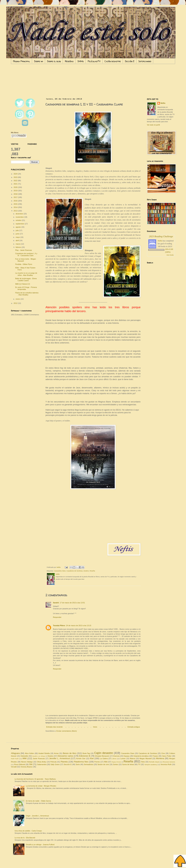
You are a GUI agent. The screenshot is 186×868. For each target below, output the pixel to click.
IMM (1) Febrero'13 (23, 284)
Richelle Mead (154, 762)
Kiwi (92, 758)
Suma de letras (128, 764)
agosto (18, 227)
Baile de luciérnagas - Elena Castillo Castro (26, 280)
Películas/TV (94, 61)
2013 (16, 211)
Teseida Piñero (59, 625)
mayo (18, 237)
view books (170, 255)
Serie (78, 764)
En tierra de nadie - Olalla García (38, 801)
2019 (16, 191)
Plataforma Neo (81, 762)
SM (31, 764)
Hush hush (15, 759)
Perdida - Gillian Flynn (24, 264)
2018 (16, 194)
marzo (18, 244)
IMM (25, 758)
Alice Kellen (29, 753)
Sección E (130, 61)
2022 (16, 181)
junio (18, 234)
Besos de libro (70, 753)
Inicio (95, 727)
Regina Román (116, 762)
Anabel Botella (44, 753)
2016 (16, 201)
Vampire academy (151, 765)
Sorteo (116, 764)
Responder (57, 617)
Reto (143, 762)
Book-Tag (86, 753)
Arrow (56, 753)
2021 (16, 184)
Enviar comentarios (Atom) (67, 731)
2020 (16, 187)
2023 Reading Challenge (161, 236)
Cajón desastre (113, 61)
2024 (16, 174)
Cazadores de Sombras (75, 571)
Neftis (163, 103)
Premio (97, 762)
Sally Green (55, 764)
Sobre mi (39, 61)
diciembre (20, 214)
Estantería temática (141, 756)
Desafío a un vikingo (39, 756)
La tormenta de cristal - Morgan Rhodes (41, 786)
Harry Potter (167, 756)
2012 (16, 303)
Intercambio (145, 61)
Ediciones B (85, 756)
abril (18, 240)
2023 (16, 177)
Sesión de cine (103, 764)
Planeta (64, 762)
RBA (106, 762)
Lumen (123, 758)
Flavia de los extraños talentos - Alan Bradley (27, 294)
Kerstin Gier (81, 758)
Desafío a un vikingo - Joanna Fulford (40, 845)
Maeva (132, 758)
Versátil (14, 767)
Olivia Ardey (41, 762)
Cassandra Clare (60, 571)
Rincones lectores (169, 762)
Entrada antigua (134, 727)
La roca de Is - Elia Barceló (25, 838)
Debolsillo (24, 756)
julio (17, 230)
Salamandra (42, 764)
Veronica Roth (166, 764)
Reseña (92, 571)
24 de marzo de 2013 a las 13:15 (79, 625)
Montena (160, 758)
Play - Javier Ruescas (23, 250)
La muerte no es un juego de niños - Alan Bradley (26, 274)
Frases (155, 756)
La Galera (104, 758)
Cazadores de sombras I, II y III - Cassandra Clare (26, 254)
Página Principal (21, 61)
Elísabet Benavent (102, 756)
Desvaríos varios (65, 756)
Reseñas (69, 61)
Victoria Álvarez (27, 767)
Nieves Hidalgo (27, 762)
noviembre (20, 217)
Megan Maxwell (146, 758)
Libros (114, 759)
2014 (16, 207)
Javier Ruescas (39, 758)
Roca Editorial (20, 764)
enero (18, 299)
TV (139, 764)
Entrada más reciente (54, 727)
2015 (16, 204)
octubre (19, 220)
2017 (16, 197)
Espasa (127, 756)
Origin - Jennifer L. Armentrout (37, 816)
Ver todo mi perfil (153, 125)
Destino (86, 571)
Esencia (116, 756)
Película (53, 762)
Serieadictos (89, 764)
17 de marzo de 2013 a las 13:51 (72, 603)
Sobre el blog (54, 61)
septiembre (20, 224)
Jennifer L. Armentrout (60, 758)
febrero (19, 247)
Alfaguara (15, 753)
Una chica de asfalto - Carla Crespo (28, 831)
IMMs (81, 61)
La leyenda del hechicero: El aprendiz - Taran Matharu (35, 779)
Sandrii (56, 603)
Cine (163, 753)
